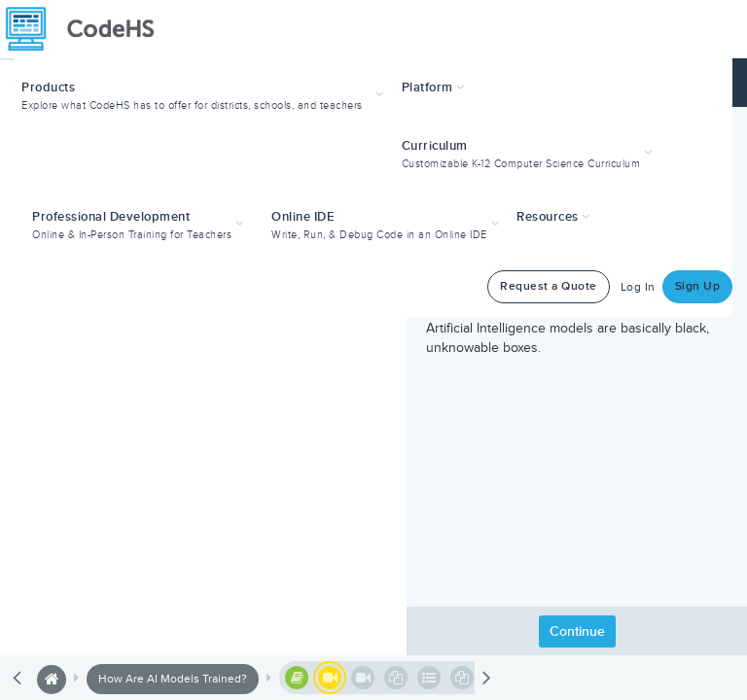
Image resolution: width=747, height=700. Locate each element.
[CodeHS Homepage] (88, 29)
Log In (638, 287)
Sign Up (698, 286)
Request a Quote (549, 286)
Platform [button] (433, 87)
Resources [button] (553, 217)
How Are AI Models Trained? (173, 679)
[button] (205, 94)
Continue (577, 631)
